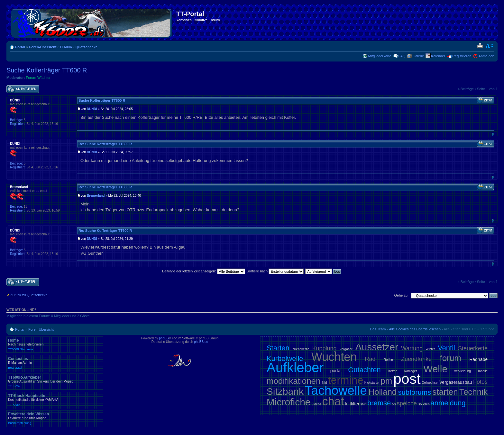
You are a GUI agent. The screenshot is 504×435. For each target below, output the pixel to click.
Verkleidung (463, 371)
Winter (430, 349)
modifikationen (294, 381)
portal (336, 371)
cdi (394, 404)
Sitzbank (285, 391)
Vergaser (346, 349)
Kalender (438, 56)
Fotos (480, 382)
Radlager (411, 371)
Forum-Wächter (38, 78)
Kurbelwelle (285, 359)
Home (55, 345)
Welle (435, 369)
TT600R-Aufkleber (55, 382)
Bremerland (96, 196)
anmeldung (448, 403)
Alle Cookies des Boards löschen (415, 329)
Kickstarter (372, 383)
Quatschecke (87, 47)
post (407, 379)
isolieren (424, 404)
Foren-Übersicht (43, 47)
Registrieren (462, 56)
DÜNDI (92, 109)
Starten (278, 348)
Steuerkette (473, 348)
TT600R (66, 47)
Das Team (378, 329)
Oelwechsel (430, 383)
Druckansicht (480, 46)
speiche (407, 403)
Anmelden (486, 56)
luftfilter (352, 404)
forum (450, 358)
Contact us (55, 363)
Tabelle (482, 371)
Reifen (388, 360)
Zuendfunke (416, 359)
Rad (370, 359)
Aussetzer (377, 347)
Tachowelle (336, 390)
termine (346, 380)
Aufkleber (295, 368)
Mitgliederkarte (380, 56)
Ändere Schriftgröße (490, 46)
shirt (363, 404)
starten (445, 392)
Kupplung (325, 348)
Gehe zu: (401, 295)
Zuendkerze (301, 349)
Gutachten (364, 370)
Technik (473, 392)
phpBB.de (201, 342)
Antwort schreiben (23, 89)
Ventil (446, 348)
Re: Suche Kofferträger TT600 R (105, 144)
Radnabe (478, 359)
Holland (382, 392)
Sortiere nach (275, 271)
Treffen (392, 371)
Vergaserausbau (456, 382)
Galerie (418, 56)
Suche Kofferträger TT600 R (47, 70)
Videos (316, 404)
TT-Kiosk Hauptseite (55, 400)
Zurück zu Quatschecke (29, 295)
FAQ (402, 56)
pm (386, 381)
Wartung (412, 348)
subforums (414, 392)
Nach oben (493, 134)
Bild (324, 383)
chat (333, 401)
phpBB (164, 338)
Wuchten (334, 357)
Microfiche (289, 402)
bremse (379, 403)
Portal (20, 47)
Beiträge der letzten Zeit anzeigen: (204, 271)
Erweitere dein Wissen (55, 418)
